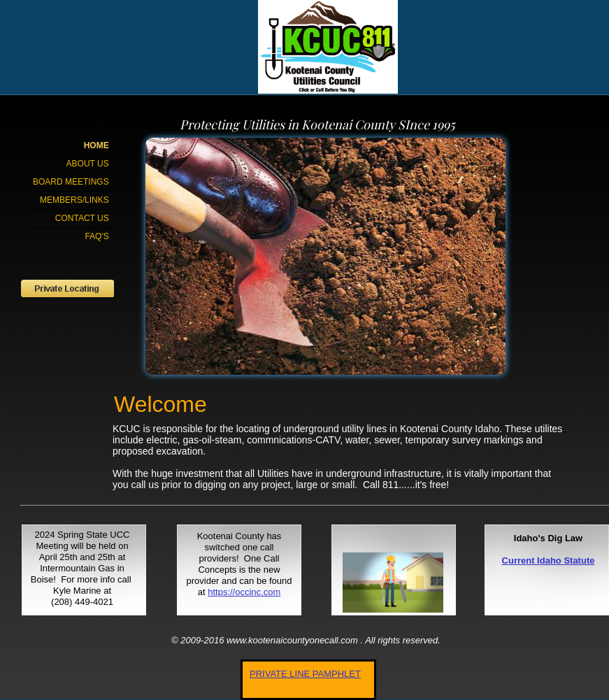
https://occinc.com (244, 592)
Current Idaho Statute (549, 560)
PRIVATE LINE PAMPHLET (305, 674)
